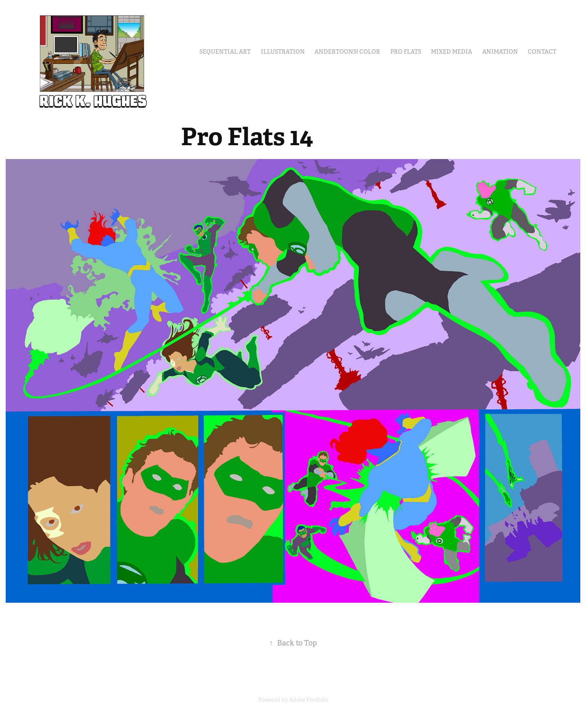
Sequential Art (225, 52)
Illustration (283, 52)
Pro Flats (406, 52)
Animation (500, 52)
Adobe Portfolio (309, 700)
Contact (542, 52)
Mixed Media (452, 52)
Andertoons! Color (347, 52)
